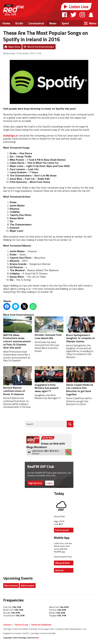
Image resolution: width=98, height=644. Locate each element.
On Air (19, 23)
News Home (14, 47)
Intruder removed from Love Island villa (49, 328)
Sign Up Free (35, 483)
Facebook (65, 15)
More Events (11, 585)
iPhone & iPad (62, 563)
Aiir (38, 638)
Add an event (28, 585)
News (53, 23)
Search (30, 424)
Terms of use (21, 625)
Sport (65, 23)
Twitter (73, 15)
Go (70, 424)
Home (6, 23)
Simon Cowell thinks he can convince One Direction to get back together (80, 381)
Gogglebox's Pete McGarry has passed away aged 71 (49, 380)
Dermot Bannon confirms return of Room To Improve (18, 381)
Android (59, 570)
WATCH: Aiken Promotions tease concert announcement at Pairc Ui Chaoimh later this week (18, 333)
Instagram (82, 15)
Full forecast (62, 530)
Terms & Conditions (41, 625)
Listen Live (76, 7)
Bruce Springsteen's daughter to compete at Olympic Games (80, 330)
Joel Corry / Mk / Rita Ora (45, 451)
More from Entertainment (41, 47)
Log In (50, 483)
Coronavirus (36, 23)
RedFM (13, 10)
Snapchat (91, 15)
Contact (7, 625)
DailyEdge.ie (10, 136)
